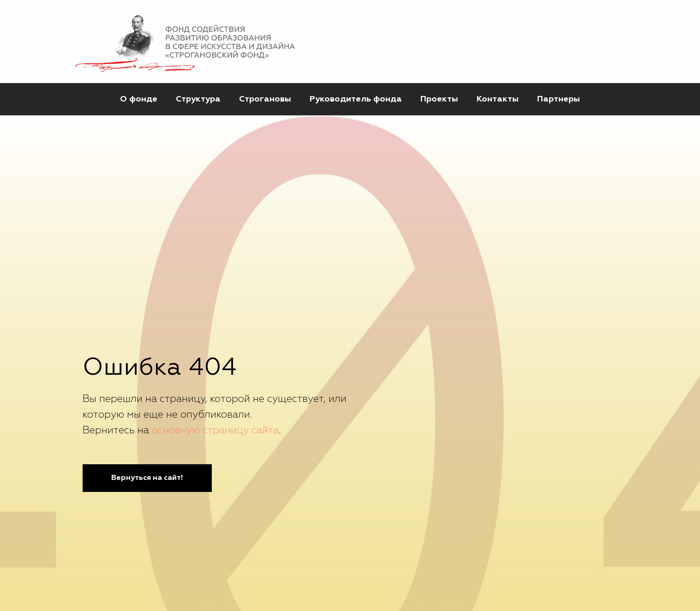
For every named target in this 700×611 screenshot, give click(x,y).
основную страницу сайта (215, 431)
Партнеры (559, 99)
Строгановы (265, 99)
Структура (198, 99)
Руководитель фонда (356, 99)
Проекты (439, 99)
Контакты (498, 99)
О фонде (139, 99)
